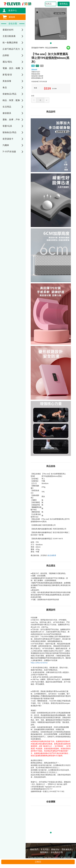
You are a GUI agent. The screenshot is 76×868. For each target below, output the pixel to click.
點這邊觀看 (52, 555)
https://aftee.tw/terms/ (39, 663)
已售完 (38, 862)
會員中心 (11, 10)
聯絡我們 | (35, 849)
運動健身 (34, 70)
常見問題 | (45, 849)
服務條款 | (45, 852)
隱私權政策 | (67, 849)
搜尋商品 (64, 4)
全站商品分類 (57, 852)
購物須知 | (56, 849)
